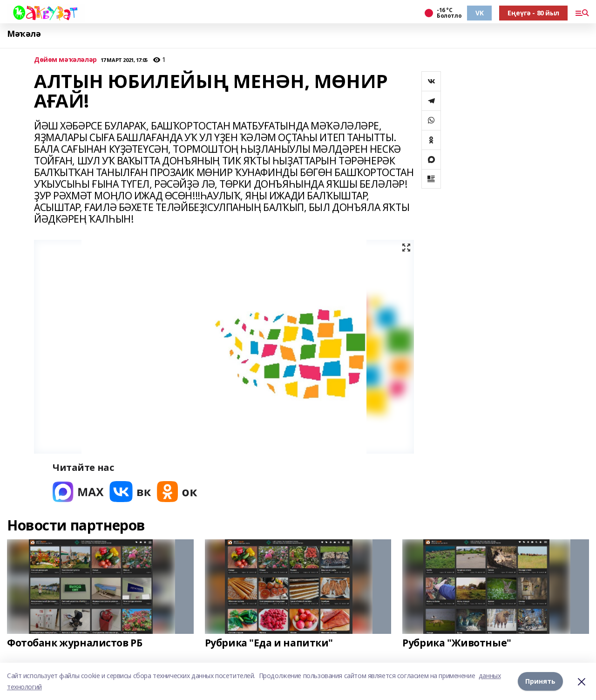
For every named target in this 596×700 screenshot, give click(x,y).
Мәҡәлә (24, 34)
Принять (540, 681)
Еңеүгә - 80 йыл (533, 13)
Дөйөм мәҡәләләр (65, 60)
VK (479, 13)
